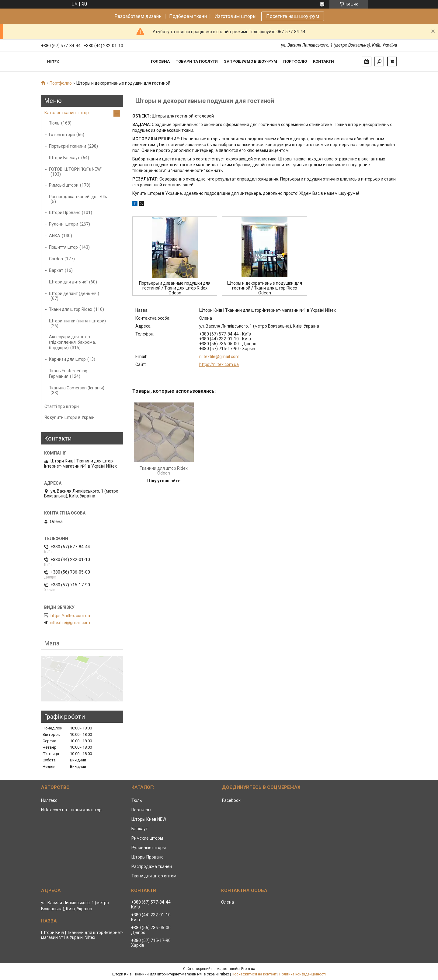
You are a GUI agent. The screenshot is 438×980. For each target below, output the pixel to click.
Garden (56, 259)
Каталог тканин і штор (67, 113)
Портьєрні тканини (68, 146)
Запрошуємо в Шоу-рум (250, 61)
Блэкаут (140, 829)
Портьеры (141, 810)
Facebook (231, 800)
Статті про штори (62, 406)
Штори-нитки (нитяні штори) (77, 321)
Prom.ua (248, 969)
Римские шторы (147, 838)
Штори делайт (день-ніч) (74, 293)
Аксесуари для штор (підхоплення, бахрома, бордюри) (72, 342)
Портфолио (61, 83)
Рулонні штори (64, 224)
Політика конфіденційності (302, 974)
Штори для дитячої (68, 282)
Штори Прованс (65, 213)
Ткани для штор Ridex (71, 309)
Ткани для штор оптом (154, 876)
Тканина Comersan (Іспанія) (77, 388)
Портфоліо (295, 61)
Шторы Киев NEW (149, 819)
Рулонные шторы (149, 848)
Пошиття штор (63, 247)
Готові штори (62, 135)
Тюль (54, 123)
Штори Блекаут (64, 158)
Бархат (56, 270)
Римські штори (64, 185)
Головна (160, 61)
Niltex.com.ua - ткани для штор (71, 810)
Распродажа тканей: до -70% (78, 197)
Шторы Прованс (147, 857)
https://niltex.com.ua (219, 364)
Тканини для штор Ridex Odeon (164, 471)
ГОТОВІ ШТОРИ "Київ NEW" (76, 169)
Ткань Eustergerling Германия (68, 374)
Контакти (323, 61)
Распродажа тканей (152, 866)
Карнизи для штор (67, 359)
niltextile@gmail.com (219, 357)
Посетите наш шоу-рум (293, 16)
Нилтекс (49, 800)
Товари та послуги (197, 61)
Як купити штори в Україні (70, 417)
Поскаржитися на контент (254, 974)
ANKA (55, 236)
